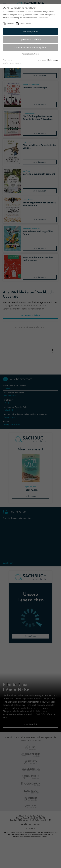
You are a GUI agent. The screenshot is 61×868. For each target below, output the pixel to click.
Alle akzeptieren (31, 31)
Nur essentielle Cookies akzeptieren (31, 47)
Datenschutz (53, 60)
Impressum (42, 60)
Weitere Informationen (31, 54)
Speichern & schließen (31, 39)
